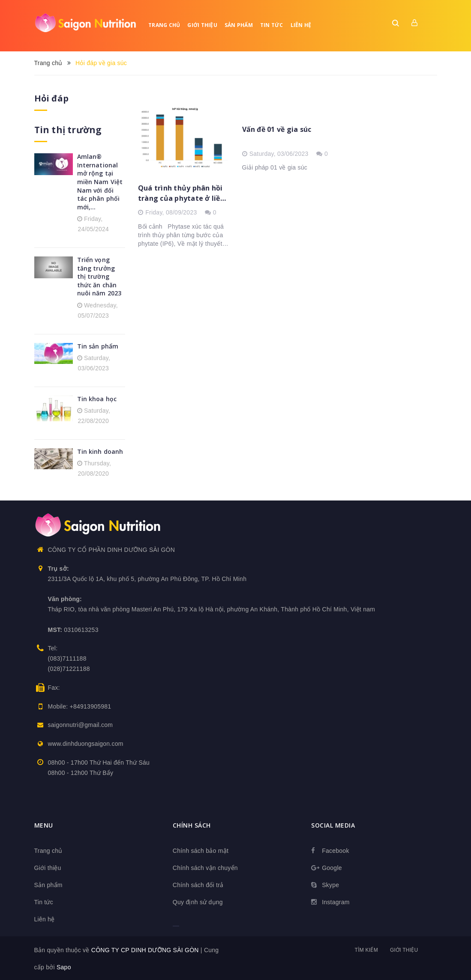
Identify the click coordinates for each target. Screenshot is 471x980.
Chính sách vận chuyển (205, 867)
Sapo (64, 966)
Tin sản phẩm (98, 345)
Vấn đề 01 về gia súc (277, 129)
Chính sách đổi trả (198, 884)
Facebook (335, 850)
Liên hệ (301, 25)
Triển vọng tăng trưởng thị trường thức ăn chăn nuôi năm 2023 (99, 276)
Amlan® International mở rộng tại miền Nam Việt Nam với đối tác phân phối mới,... (100, 181)
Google (332, 867)
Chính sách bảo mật (201, 850)
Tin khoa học (97, 398)
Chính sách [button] (192, 824)
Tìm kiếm (366, 949)
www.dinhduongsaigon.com (86, 743)
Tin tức (272, 25)
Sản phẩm (239, 25)
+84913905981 (91, 706)
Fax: (54, 687)
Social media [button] (333, 824)
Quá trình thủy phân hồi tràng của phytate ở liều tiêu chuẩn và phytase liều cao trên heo (181, 193)
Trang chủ (164, 25)
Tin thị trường (67, 130)
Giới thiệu (202, 25)
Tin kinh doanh (100, 451)
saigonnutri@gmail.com (81, 724)
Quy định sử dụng (198, 901)
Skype (330, 884)
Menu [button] (44, 824)
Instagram (336, 901)
